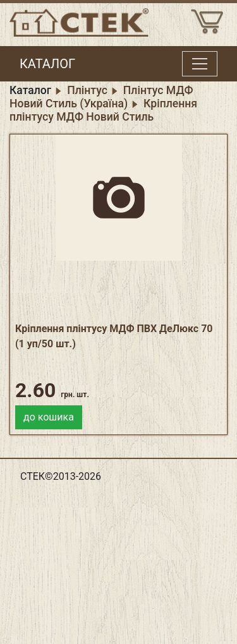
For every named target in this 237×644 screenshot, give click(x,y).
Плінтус (87, 90)
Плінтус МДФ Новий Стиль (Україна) (101, 97)
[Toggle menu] (200, 64)
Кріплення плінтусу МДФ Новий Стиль (103, 110)
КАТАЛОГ (47, 64)
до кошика (49, 417)
